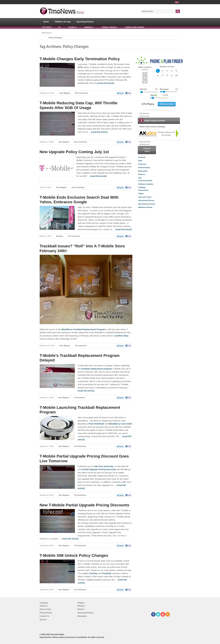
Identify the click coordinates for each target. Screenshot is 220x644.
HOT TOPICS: (47, 27)
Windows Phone (145, 207)
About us (43, 606)
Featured (142, 164)
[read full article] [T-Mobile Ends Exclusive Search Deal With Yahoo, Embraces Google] (124, 229)
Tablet (141, 194)
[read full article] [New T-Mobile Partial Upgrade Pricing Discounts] (70, 539)
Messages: (169, 89)
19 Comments (81, 346)
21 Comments (74, 236)
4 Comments (79, 398)
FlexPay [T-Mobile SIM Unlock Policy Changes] (93, 573)
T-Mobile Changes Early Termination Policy (80, 59)
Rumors (142, 174)
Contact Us (44, 616)
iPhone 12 (72, 27)
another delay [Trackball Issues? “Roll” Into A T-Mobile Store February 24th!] (122, 336)
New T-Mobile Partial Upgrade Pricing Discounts (84, 505)
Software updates (146, 184)
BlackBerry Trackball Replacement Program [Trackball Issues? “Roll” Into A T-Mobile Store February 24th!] (83, 329)
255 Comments (81, 93)
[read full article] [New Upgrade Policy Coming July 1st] (98, 176)
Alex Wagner (65, 93)
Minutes (143, 89)
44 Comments (80, 546)
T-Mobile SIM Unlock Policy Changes (74, 555)
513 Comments (81, 142)
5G (59, 27)
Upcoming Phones (85, 22)
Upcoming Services (147, 204)
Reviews (81, 606)
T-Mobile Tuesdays (109, 27)
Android (142, 157)
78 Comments (80, 495)
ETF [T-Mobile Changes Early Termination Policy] (80, 67)
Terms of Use (45, 609)
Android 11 (89, 27)
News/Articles (144, 168)
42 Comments (80, 446)
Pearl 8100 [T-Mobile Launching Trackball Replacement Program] (94, 424)
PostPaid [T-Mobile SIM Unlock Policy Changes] (107, 573)
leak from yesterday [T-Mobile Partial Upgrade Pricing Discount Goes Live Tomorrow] (104, 466)
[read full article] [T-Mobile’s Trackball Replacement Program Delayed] (86, 391)
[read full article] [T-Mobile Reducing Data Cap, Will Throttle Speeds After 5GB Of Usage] (99, 132)
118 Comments (78, 187)
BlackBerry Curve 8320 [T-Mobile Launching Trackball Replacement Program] (120, 424)
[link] (148, 134)
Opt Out (43, 620)
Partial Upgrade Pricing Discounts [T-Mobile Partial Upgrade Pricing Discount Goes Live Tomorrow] (99, 469)
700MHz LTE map (63, 22)
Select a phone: (145, 68)
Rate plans (143, 171)
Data (140, 161)
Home (46, 22)
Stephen (60, 236)
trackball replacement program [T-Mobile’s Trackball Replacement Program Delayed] (97, 369)
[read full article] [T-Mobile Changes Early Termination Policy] (106, 83)
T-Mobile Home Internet (135, 27)
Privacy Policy (46, 613)
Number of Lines (167, 67)
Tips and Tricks (145, 197)
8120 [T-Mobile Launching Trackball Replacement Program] (102, 424)
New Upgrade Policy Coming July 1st (74, 152)
